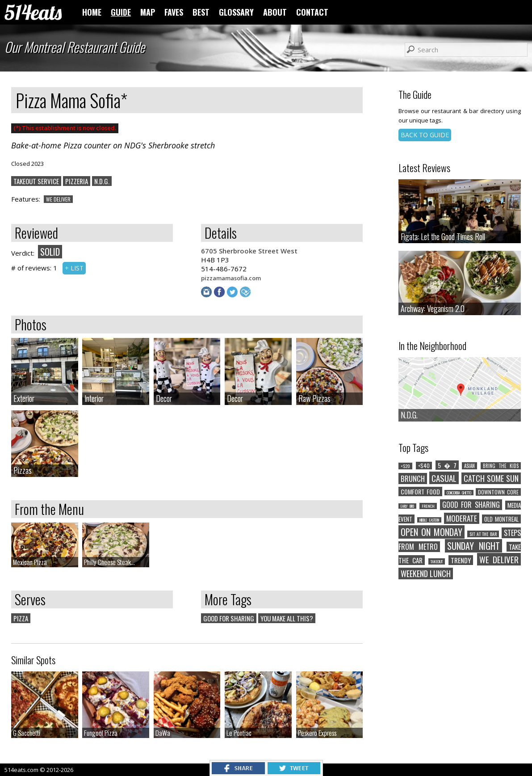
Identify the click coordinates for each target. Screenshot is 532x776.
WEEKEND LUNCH (426, 574)
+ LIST (74, 268)
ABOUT (275, 12)
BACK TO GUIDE (425, 135)
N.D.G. (102, 181)
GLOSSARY (236, 12)
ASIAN (469, 466)
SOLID (50, 252)
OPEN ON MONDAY (431, 532)
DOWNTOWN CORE (498, 492)
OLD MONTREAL (501, 519)
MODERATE (462, 518)
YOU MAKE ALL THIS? (287, 618)
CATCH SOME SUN (491, 478)
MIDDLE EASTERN (429, 520)
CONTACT (312, 12)
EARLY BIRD (407, 506)
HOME (92, 12)
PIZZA (21, 618)
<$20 (405, 466)
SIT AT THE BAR (483, 534)
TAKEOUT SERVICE (36, 181)
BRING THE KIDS (501, 466)
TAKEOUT (437, 561)
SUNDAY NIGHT (473, 546)
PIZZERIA (77, 181)
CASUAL (444, 478)
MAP (148, 12)
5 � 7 (447, 465)
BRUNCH (413, 479)
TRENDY (461, 560)
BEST (201, 12)
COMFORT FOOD (420, 491)
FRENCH (428, 506)
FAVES (174, 12)
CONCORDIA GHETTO (459, 493)
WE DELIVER (58, 199)
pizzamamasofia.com (231, 278)
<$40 (424, 466)
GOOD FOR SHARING (229, 618)
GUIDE (121, 12)
